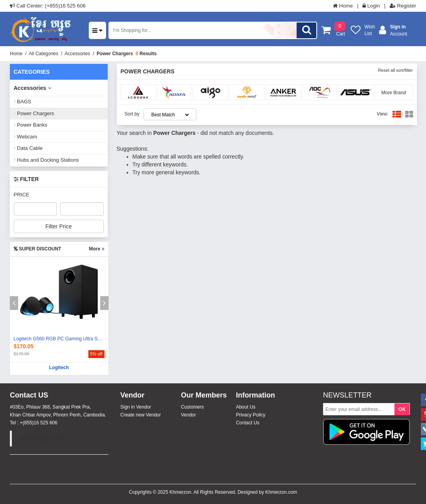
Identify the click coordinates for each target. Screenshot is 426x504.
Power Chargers (115, 54)
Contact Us (248, 423)
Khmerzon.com (43, 439)
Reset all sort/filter (395, 70)
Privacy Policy (251, 415)
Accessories (78, 54)
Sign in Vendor (136, 407)
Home (343, 6)
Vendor (189, 415)
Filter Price (59, 226)
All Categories (44, 54)
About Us (246, 407)
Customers (192, 407)
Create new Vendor (141, 415)
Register (403, 6)
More (96, 249)
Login (371, 6)
